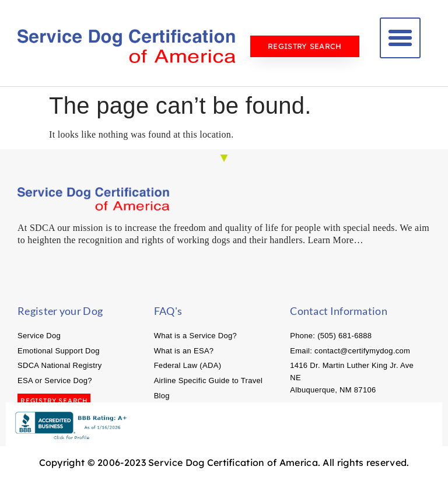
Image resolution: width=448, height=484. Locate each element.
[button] (400, 38)
